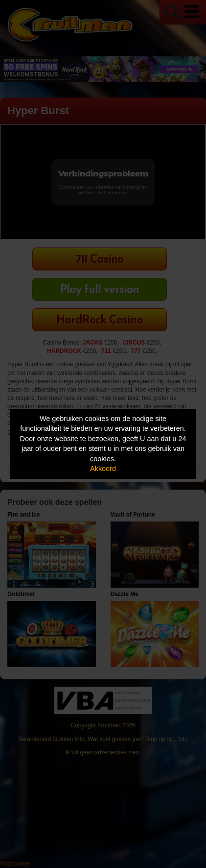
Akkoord (103, 469)
